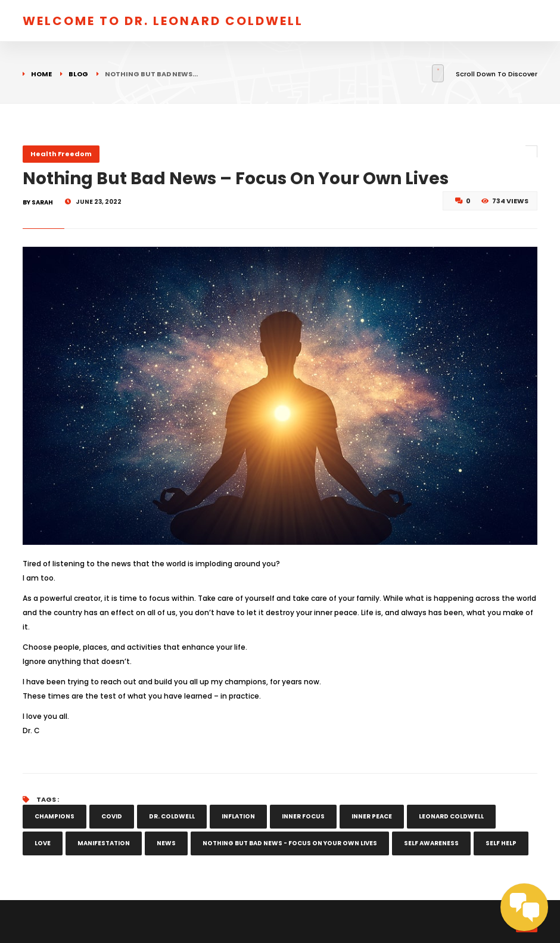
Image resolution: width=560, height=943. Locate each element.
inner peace (372, 816)
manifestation (104, 843)
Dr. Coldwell (172, 816)
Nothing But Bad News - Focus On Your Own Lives (290, 843)
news (166, 843)
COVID (112, 816)
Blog (78, 74)
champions (55, 816)
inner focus (303, 816)
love (43, 843)
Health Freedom (61, 154)
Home (41, 74)
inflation (238, 816)
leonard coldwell (451, 816)
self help (501, 843)
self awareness (431, 843)
